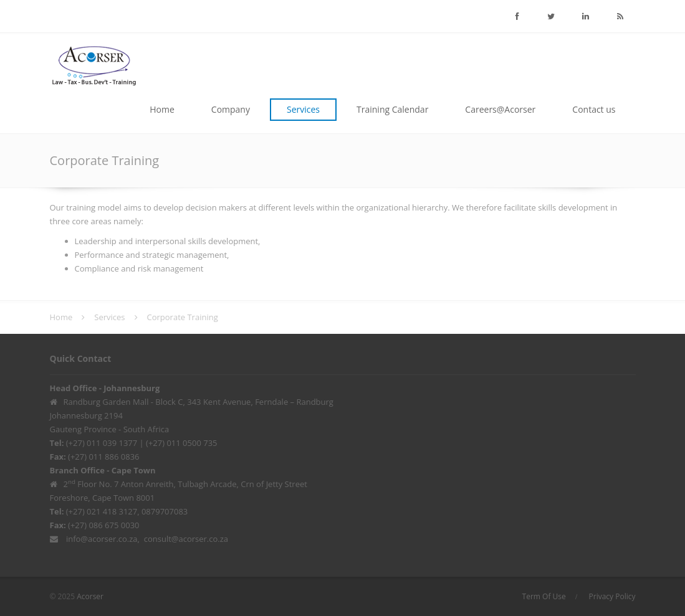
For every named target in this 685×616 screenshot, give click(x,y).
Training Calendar (392, 109)
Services (303, 109)
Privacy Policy (612, 596)
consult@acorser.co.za (186, 539)
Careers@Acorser (500, 109)
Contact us (594, 109)
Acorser (90, 596)
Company (231, 109)
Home (162, 109)
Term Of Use (544, 596)
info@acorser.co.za (102, 539)
